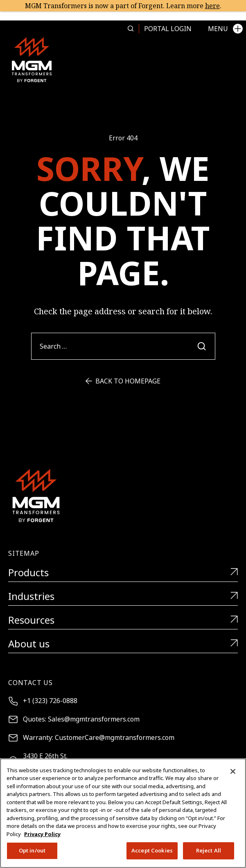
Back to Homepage (123, 381)
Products (123, 573)
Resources (123, 620)
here (212, 6)
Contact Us (30, 683)
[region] (123, 813)
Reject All (209, 850)
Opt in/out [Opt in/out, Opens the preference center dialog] (32, 850)
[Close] (233, 771)
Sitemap (24, 553)
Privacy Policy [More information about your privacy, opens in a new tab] (42, 834)
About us (123, 644)
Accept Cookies (152, 850)
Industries (123, 596)
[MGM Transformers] (32, 60)
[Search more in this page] (131, 29)
